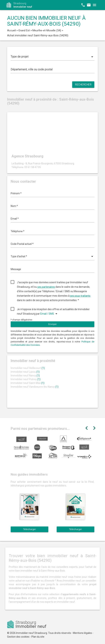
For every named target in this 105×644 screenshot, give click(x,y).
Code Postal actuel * (22, 244)
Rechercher (83, 85)
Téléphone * (18, 231)
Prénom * (16, 193)
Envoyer (53, 324)
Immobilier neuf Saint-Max (28, 383)
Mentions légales (82, 633)
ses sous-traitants (80, 296)
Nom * (14, 206)
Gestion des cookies (18, 637)
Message (16, 269)
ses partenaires (46, 287)
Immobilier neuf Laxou (25, 372)
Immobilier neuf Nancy (25, 376)
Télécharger (30, 529)
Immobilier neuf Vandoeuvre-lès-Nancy (35, 387)
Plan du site (38, 637)
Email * (15, 219)
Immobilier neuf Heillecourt (28, 368)
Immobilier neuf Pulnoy (26, 379)
